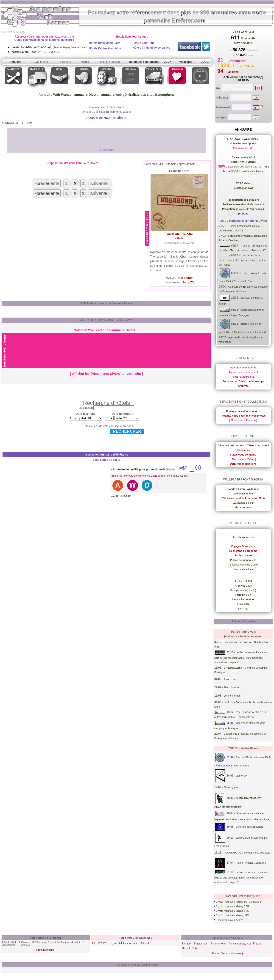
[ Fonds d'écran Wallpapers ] (227, 953)
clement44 (242, 776)
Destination (86, 408)
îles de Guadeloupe (36, 52)
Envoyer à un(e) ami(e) (243, 590)
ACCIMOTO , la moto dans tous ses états (247, 853)
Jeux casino (230, 679)
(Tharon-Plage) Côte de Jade (49, 47)
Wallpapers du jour (243, 503)
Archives (243, 386)
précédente (47, 183)
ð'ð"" (103, 943)
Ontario (25, 942)
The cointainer (232, 687)
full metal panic (130, 943)
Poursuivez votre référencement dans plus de (177, 16)
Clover (188, 944)
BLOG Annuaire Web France (247, 171)
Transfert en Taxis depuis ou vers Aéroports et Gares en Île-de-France (242, 260)
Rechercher (127, 431)
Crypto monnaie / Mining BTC (231, 911)
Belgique (25, 945)
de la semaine (243, 507)
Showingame (231, 787)
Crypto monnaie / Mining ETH (231, 906)
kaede (147, 943)
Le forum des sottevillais (249, 827)
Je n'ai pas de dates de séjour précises (109, 426)
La (243, 188)
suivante (100, 183)
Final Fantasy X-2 (241, 944)
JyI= (113, 943)
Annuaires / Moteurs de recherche (130, 476)
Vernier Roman (232, 696)
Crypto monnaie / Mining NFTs (232, 915)
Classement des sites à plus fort (247, 167)
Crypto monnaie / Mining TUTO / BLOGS (238, 902)
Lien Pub (243, 609)
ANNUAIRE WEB (12, 123)
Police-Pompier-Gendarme (251, 863)
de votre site (243, 204)
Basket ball (10, 942)
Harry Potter (219, 944)
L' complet (243, 139)
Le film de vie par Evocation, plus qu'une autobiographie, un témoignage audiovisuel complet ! (241, 657)
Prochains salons (243, 569)
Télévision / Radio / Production (52, 942)
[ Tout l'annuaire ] (46, 950)
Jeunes (183, 476)
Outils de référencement (164, 476)
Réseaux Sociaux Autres (229, 920)
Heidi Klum (202, 944)
